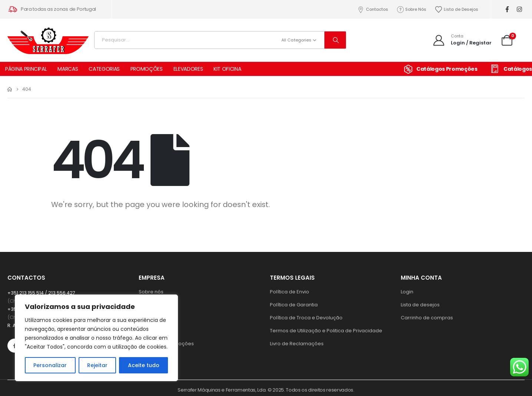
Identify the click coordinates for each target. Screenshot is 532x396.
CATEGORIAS (104, 69)
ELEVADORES (188, 69)
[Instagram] (519, 9)
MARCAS (68, 69)
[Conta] (462, 40)
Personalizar (50, 365)
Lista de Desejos (456, 9)
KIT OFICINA (227, 69)
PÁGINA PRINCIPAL (26, 69)
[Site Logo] (48, 38)
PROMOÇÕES (147, 69)
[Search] (335, 40)
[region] (96, 338)
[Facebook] (507, 9)
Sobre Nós (412, 9)
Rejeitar (97, 365)
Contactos (372, 9)
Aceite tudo (144, 365)
